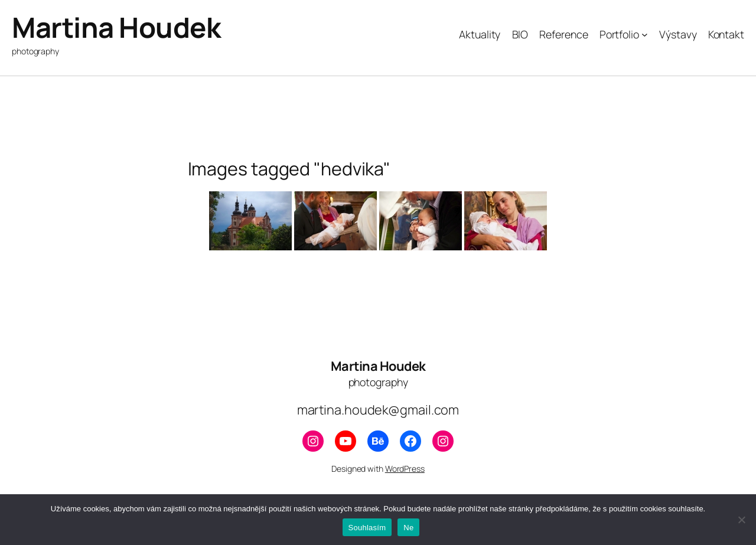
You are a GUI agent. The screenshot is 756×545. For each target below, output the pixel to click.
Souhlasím (367, 528)
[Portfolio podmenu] (645, 35)
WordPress (405, 469)
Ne (408, 528)
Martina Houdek (116, 27)
